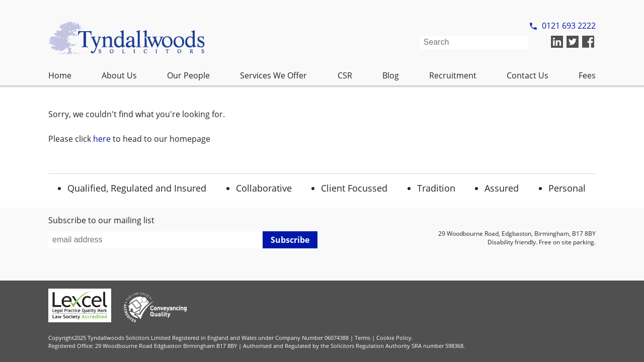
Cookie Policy (394, 338)
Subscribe (290, 240)
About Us (119, 75)
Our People (188, 75)
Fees (587, 75)
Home (60, 75)
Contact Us (528, 75)
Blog (391, 75)
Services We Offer (273, 75)
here (102, 139)
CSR (345, 75)
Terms (363, 338)
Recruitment (453, 75)
